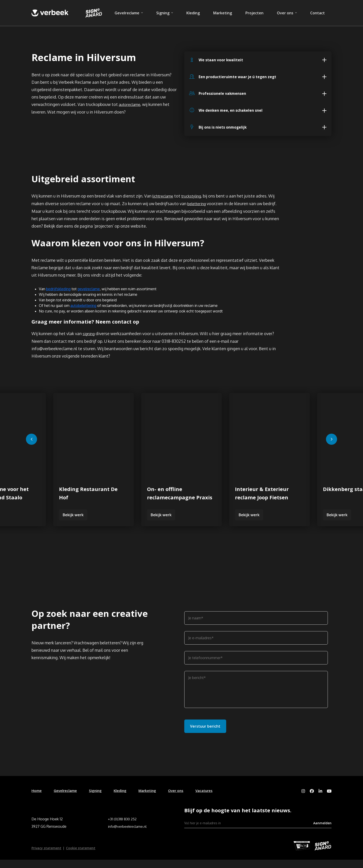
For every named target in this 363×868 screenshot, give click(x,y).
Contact (318, 13)
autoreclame (131, 106)
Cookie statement (81, 856)
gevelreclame (89, 296)
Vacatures (210, 798)
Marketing (223, 13)
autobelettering (83, 313)
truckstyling (196, 202)
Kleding (193, 13)
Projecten (254, 13)
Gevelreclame (127, 13)
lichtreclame (164, 202)
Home (37, 798)
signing (90, 341)
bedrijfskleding (58, 296)
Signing (163, 13)
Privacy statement (46, 856)
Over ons (285, 13)
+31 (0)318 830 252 (123, 827)
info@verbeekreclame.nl (128, 835)
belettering (198, 209)
